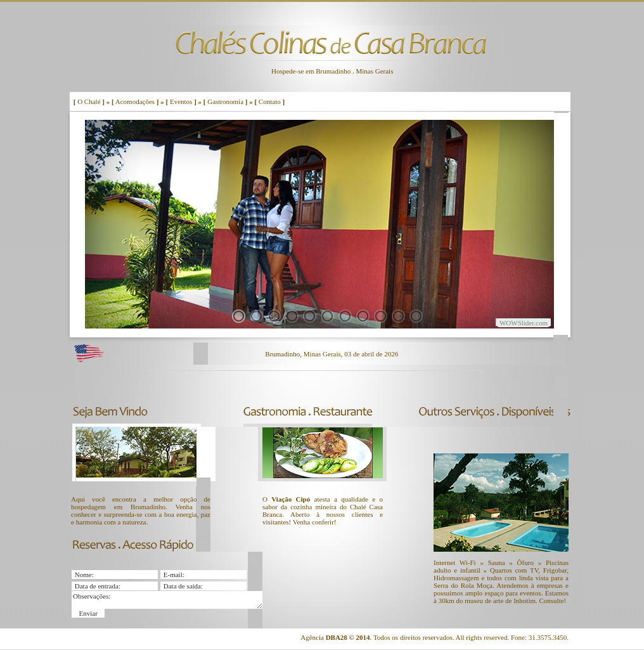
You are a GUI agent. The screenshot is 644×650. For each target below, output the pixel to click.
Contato (270, 101)
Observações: (167, 600)
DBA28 (337, 637)
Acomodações (135, 101)
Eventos (181, 101)
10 (398, 316)
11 (416, 316)
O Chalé (89, 101)
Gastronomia (225, 101)
